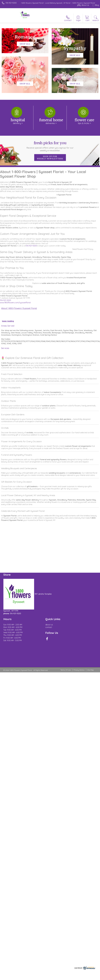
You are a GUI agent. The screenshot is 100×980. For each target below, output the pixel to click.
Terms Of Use (66, 670)
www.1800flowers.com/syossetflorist (15, 303)
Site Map (91, 670)
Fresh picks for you (50, 146)
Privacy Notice (79, 670)
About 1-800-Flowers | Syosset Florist (19, 308)
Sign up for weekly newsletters (50, 158)
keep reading (8, 321)
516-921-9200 (11, 3)
